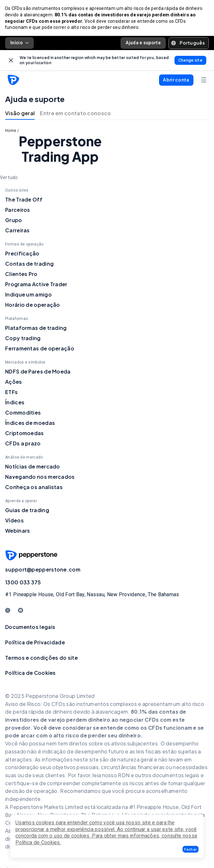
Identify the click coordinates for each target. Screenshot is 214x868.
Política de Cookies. (38, 842)
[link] (11, 61)
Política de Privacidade (35, 643)
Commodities (23, 413)
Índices (15, 403)
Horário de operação (33, 305)
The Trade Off (24, 200)
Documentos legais (30, 628)
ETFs (11, 393)
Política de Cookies (31, 674)
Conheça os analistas (34, 488)
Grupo (14, 221)
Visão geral (20, 114)
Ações (14, 382)
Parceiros (18, 210)
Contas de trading (29, 264)
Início (19, 44)
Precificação (22, 254)
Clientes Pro (21, 275)
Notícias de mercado (33, 467)
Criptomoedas (25, 434)
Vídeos (14, 521)
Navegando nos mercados (40, 477)
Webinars (18, 531)
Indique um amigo (28, 295)
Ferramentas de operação (40, 349)
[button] (191, 849)
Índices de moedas (30, 423)
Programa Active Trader (36, 285)
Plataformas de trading (36, 328)
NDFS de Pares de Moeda (38, 372)
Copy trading (23, 339)
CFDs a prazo (23, 444)
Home (11, 132)
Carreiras (18, 231)
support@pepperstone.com (43, 570)
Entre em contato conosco (75, 114)
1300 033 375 (23, 583)
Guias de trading (27, 511)
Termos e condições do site (41, 658)
